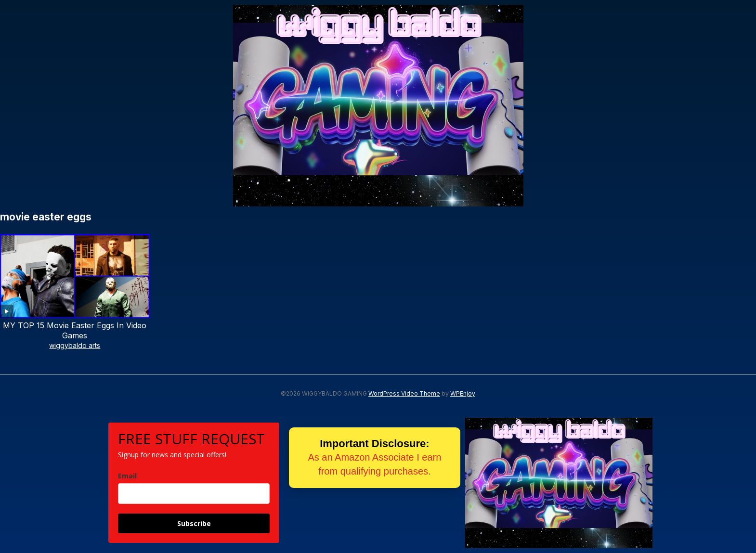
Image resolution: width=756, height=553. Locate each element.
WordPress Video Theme (404, 393)
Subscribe (194, 523)
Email (127, 476)
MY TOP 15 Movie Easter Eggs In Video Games (75, 330)
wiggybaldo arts (75, 345)
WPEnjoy (463, 393)
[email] (194, 494)
